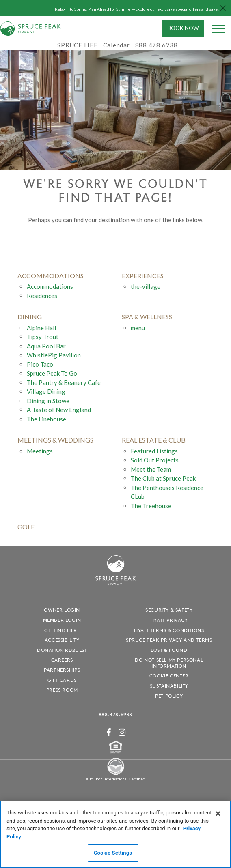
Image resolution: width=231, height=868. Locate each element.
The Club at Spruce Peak (163, 478)
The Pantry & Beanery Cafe (64, 382)
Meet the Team (151, 469)
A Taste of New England (59, 410)
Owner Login (62, 610)
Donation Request (62, 650)
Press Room (62, 690)
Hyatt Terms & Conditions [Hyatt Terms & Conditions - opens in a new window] (169, 630)
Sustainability (169, 686)
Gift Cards (62, 680)
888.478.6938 (115, 714)
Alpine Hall (41, 328)
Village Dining (46, 391)
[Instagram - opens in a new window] (122, 732)
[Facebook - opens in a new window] (109, 732)
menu (138, 328)
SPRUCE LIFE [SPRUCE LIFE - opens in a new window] (77, 45)
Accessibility (62, 640)
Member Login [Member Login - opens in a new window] (62, 620)
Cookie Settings (113, 853)
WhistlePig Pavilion (54, 355)
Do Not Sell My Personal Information (169, 663)
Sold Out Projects (155, 460)
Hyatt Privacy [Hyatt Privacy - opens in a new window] (169, 620)
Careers (62, 660)
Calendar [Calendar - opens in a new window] (117, 45)
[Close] (218, 814)
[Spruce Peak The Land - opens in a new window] (116, 774)
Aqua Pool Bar (46, 346)
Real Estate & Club (154, 440)
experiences (143, 276)
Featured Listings (154, 451)
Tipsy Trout (43, 337)
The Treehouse (151, 506)
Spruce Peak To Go (52, 373)
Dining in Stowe (48, 401)
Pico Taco (40, 364)
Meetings (40, 451)
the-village (146, 286)
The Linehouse (46, 419)
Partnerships (62, 670)
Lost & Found (169, 650)
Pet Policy (169, 696)
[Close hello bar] (223, 8)
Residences (42, 296)
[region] (115, 834)
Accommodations (50, 286)
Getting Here (62, 630)
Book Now (183, 28)
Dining (30, 317)
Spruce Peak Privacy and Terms (169, 640)
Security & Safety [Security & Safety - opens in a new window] (169, 610)
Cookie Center (169, 676)
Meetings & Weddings (55, 440)
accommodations (51, 276)
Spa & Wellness (147, 317)
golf (26, 527)
